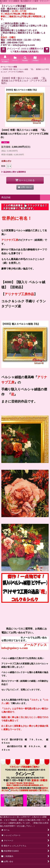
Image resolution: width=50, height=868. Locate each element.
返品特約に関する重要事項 (14, 172)
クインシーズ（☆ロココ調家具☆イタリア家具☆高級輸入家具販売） (25, 50)
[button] (3, 50)
